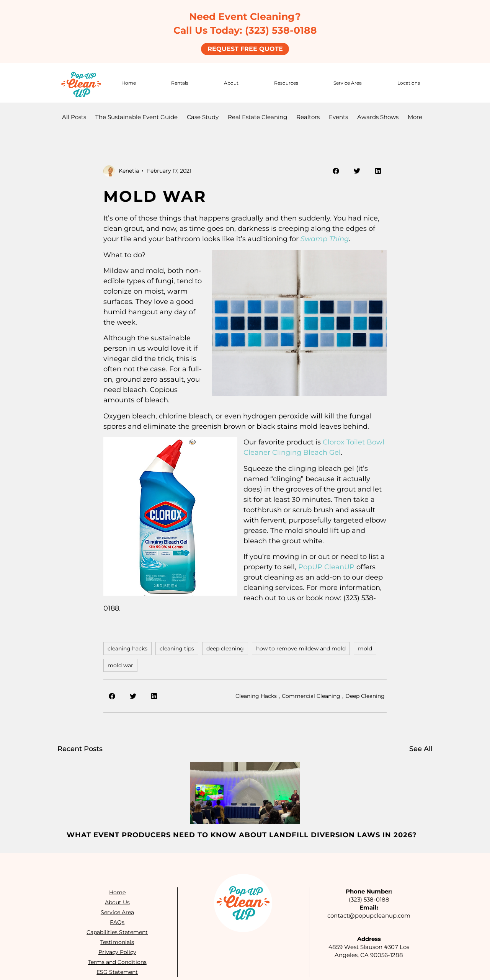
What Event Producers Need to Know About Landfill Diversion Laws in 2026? (242, 834)
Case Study (203, 116)
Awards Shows (378, 116)
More (415, 116)
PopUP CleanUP (326, 566)
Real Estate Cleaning (257, 116)
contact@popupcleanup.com (369, 915)
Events (338, 116)
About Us (117, 902)
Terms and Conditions (117, 961)
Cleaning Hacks (256, 695)
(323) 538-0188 (369, 899)
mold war (120, 665)
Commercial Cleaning (311, 695)
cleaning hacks (127, 648)
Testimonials (117, 941)
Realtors (308, 116)
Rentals (180, 82)
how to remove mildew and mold (301, 648)
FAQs (117, 921)
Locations (409, 82)
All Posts (74, 116)
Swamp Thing (325, 238)
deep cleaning (225, 648)
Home (129, 82)
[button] (336, 170)
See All (421, 748)
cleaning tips (177, 648)
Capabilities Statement (117, 931)
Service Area (348, 82)
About (231, 82)
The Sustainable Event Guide (136, 116)
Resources (286, 82)
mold (365, 648)
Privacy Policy (117, 951)
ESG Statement (117, 971)
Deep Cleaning (365, 695)
